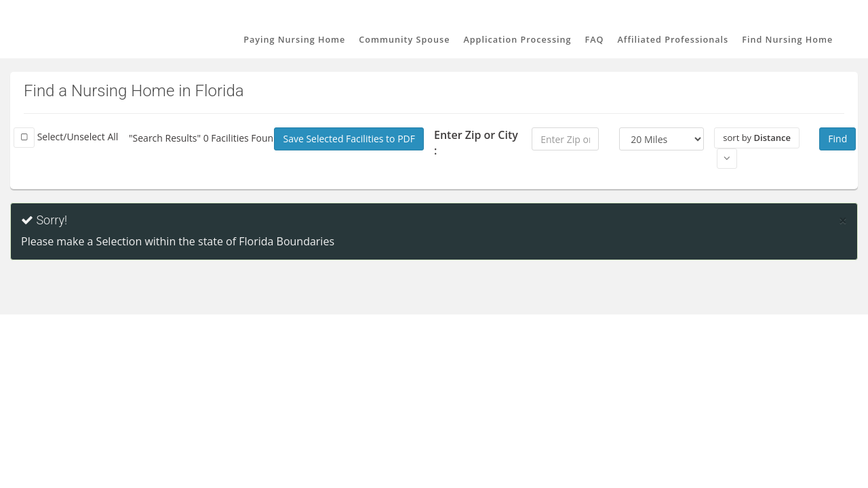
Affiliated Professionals (673, 40)
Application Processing (517, 40)
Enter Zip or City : (476, 143)
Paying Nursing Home (294, 40)
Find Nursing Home (787, 40)
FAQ (595, 40)
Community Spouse (404, 40)
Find (837, 139)
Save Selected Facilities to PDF (349, 139)
